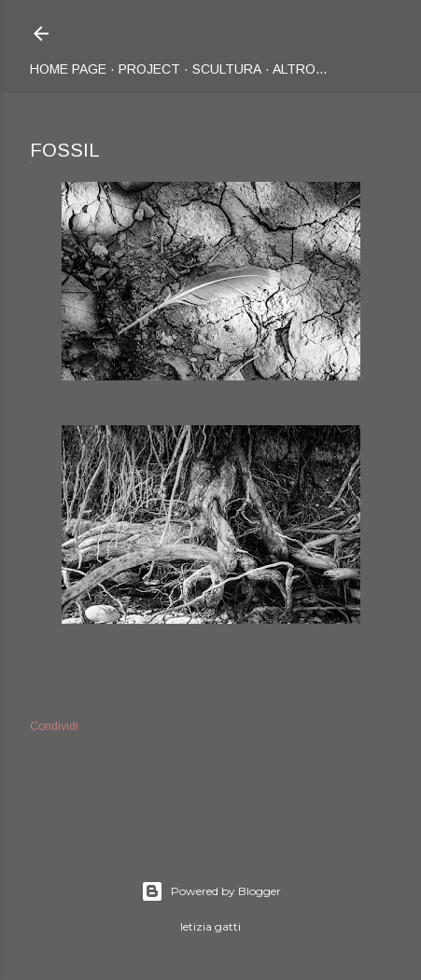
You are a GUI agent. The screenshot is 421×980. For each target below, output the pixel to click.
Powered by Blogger (211, 891)
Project (149, 69)
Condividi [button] (54, 726)
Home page (68, 69)
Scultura (227, 69)
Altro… (300, 69)
